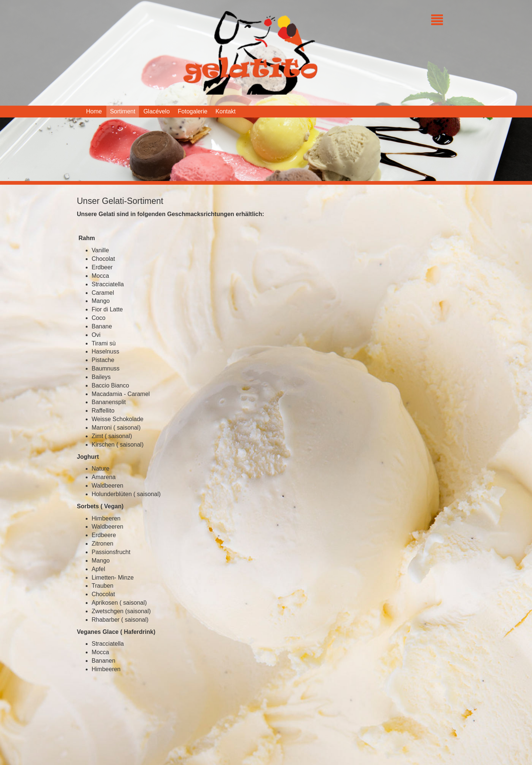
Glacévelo (156, 111)
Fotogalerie (192, 111)
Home (94, 111)
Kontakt (225, 111)
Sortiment (123, 111)
